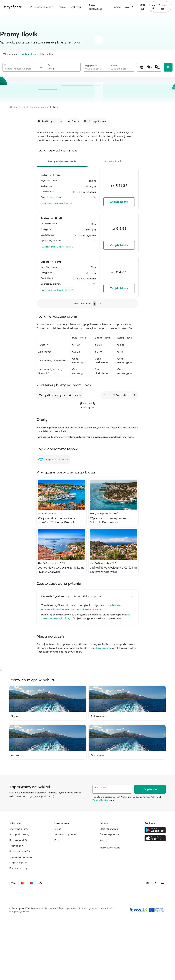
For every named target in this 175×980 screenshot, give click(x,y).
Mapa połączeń (18, 862)
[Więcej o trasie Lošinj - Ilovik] (57, 290)
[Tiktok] (155, 883)
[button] (70, 395)
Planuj (62, 7)
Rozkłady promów (39, 107)
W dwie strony (29, 54)
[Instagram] (147, 883)
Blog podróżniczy (19, 834)
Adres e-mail (101, 787)
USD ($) (142, 7)
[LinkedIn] (162, 883)
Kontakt (104, 840)
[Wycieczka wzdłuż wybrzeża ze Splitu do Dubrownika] (114, 502)
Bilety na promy (17, 107)
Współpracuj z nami (66, 834)
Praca (58, 840)
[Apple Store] (155, 838)
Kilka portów (46, 54)
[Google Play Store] (155, 830)
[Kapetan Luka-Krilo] (53, 459)
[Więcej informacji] (53, 796)
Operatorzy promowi (21, 857)
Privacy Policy (150, 797)
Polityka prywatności (67, 908)
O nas (58, 829)
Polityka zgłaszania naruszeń (94, 908)
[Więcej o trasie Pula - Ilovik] (57, 203)
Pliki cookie (49, 908)
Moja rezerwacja (95, 7)
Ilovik (56, 107)
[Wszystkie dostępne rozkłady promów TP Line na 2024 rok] (61, 502)
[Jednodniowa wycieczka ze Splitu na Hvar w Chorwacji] (61, 551)
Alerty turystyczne (110, 848)
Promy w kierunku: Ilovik (62, 161)
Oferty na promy (42, 7)
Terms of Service (100, 800)
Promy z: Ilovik (113, 161)
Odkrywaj (76, 7)
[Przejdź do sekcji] (50, 121)
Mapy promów (103, 648)
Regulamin (36, 908)
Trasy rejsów (16, 846)
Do (49, 65)
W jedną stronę (10, 54)
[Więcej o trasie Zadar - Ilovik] (58, 247)
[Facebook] (140, 883)
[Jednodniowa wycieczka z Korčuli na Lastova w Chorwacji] (114, 551)
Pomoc (117, 7)
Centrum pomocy (109, 834)
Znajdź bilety (119, 202)
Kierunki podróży (19, 840)
